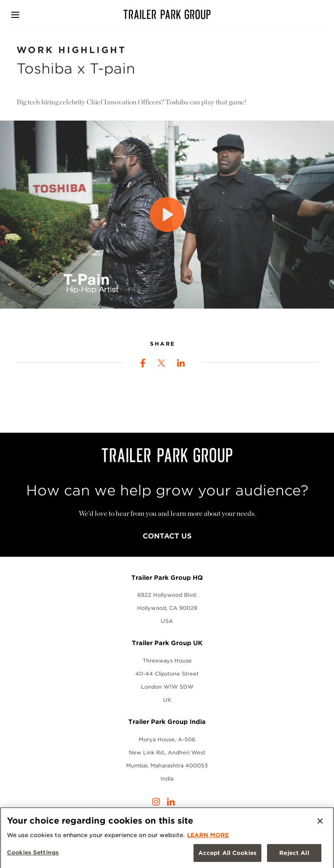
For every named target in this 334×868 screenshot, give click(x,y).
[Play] (167, 218)
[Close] (320, 824)
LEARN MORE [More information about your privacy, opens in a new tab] (208, 837)
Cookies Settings (33, 855)
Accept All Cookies (227, 855)
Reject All (294, 855)
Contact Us (167, 536)
